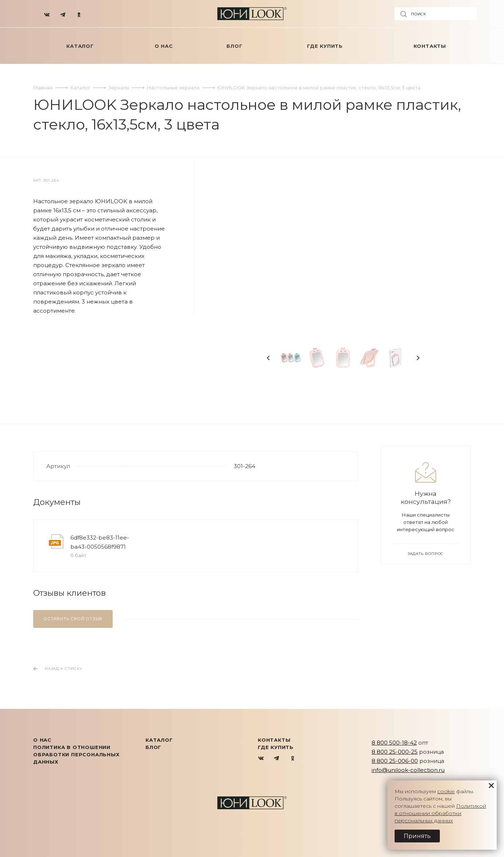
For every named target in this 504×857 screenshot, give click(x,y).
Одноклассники (293, 759)
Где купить (276, 747)
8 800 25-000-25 (395, 752)
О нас (42, 740)
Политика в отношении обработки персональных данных (76, 754)
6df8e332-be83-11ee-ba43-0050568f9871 (100, 542)
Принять (417, 836)
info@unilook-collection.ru (408, 770)
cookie (446, 791)
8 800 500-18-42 (394, 743)
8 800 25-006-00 (395, 761)
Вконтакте (261, 759)
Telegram (277, 759)
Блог (153, 747)
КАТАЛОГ (159, 740)
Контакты (274, 740)
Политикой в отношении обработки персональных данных (440, 813)
